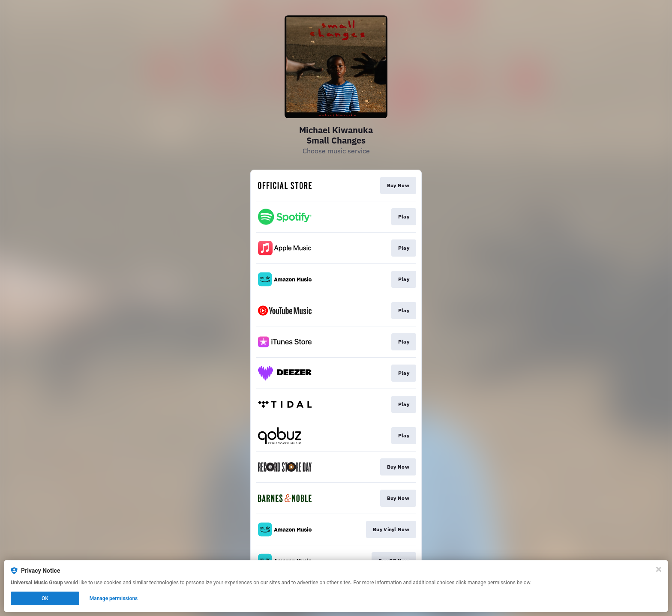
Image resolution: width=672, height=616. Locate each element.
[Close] (659, 569)
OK (45, 598)
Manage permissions (114, 598)
